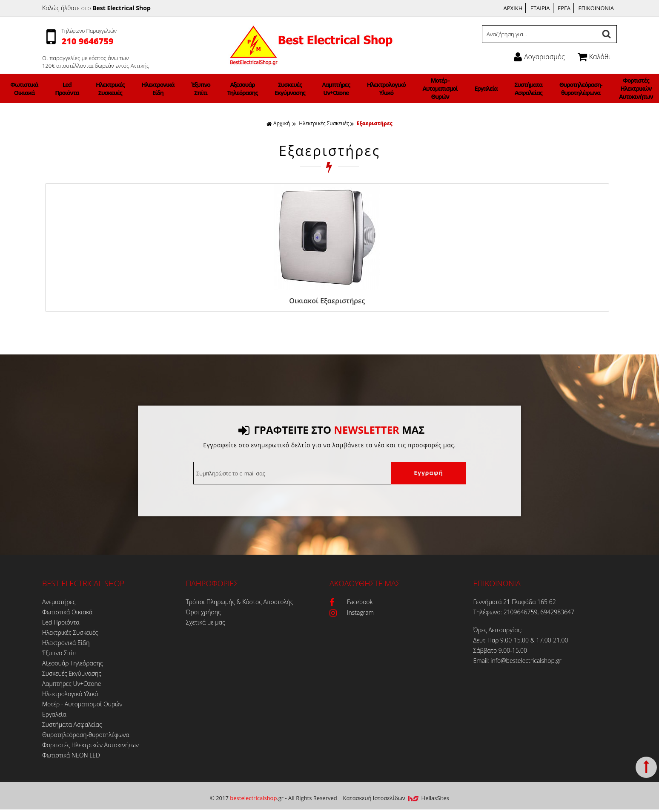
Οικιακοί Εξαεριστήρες (110, 301)
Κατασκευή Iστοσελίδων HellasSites (396, 797)
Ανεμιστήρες (61, 88)
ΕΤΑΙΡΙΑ (540, 8)
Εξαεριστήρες (375, 123)
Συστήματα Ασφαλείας (475, 89)
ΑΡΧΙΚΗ (513, 8)
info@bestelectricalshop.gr (526, 659)
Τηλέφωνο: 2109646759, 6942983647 (524, 611)
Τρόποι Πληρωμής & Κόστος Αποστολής (240, 600)
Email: (482, 659)
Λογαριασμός (539, 57)
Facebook (351, 600)
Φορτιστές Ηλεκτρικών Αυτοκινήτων (562, 88)
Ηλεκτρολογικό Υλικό (367, 89)
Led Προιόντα (127, 89)
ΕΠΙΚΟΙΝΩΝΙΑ (596, 8)
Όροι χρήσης (203, 611)
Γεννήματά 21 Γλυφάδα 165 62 (515, 600)
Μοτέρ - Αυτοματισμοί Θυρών (409, 88)
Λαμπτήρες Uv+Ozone (329, 89)
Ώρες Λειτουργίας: (498, 629)
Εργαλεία (443, 88)
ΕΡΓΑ (564, 8)
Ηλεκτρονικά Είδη (195, 89)
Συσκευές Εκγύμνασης (294, 89)
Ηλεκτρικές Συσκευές (159, 89)
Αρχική (278, 123)
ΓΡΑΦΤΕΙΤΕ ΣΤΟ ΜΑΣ (331, 428)
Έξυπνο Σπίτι (226, 89)
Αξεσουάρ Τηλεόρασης (258, 89)
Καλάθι (594, 57)
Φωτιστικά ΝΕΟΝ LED (600, 88)
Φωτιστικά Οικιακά (96, 89)
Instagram (352, 611)
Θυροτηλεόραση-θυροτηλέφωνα (516, 89)
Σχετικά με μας (206, 621)
